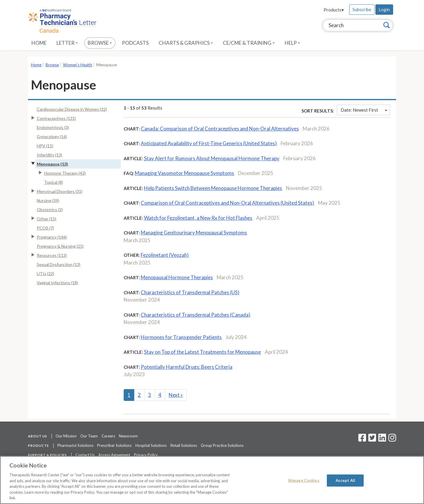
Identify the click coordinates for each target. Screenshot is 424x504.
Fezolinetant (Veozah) (165, 255)
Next (176, 395)
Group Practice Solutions (222, 445)
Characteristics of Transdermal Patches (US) (190, 292)
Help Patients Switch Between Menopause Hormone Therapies (213, 188)
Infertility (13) (49, 155)
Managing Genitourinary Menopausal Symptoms (194, 233)
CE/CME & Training (249, 43)
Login (384, 9)
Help (292, 43)
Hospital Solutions (151, 445)
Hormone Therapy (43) (65, 173)
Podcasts (135, 43)
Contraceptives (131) (56, 118)
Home (39, 43)
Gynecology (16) (52, 137)
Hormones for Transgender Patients (181, 337)
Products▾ (334, 10)
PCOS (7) (45, 228)
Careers (108, 436)
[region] (212, 480)
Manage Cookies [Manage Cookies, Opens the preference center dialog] (304, 480)
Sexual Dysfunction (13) (59, 264)
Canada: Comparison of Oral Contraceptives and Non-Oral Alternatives (220, 129)
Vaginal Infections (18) (57, 283)
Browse (100, 43)
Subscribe (362, 9)
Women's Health (78, 65)
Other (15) (47, 219)
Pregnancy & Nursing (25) (60, 246)
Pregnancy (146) (52, 237)
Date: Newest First (364, 110)
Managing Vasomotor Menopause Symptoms (184, 173)
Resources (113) (52, 255)
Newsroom (128, 436)
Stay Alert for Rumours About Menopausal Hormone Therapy (212, 158)
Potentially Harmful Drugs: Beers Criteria (187, 367)
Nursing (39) (48, 200)
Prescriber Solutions (114, 445)
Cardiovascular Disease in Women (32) (72, 109)
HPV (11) (45, 146)
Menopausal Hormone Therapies (177, 277)
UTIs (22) (45, 274)
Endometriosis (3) (53, 127)
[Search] (387, 25)
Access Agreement (114, 455)
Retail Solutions (184, 445)
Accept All (345, 480)
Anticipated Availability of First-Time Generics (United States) (209, 143)
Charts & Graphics (186, 43)
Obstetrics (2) (50, 210)
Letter (67, 43)
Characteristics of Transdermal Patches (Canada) (196, 315)
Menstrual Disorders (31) (60, 191)
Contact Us (85, 455)
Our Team (89, 436)
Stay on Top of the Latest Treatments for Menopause (202, 352)
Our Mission (66, 436)
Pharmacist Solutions (75, 445)
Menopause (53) (52, 164)
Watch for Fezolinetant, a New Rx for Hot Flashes (198, 218)
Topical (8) (54, 182)
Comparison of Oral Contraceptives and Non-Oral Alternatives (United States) (227, 203)
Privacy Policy (146, 455)
